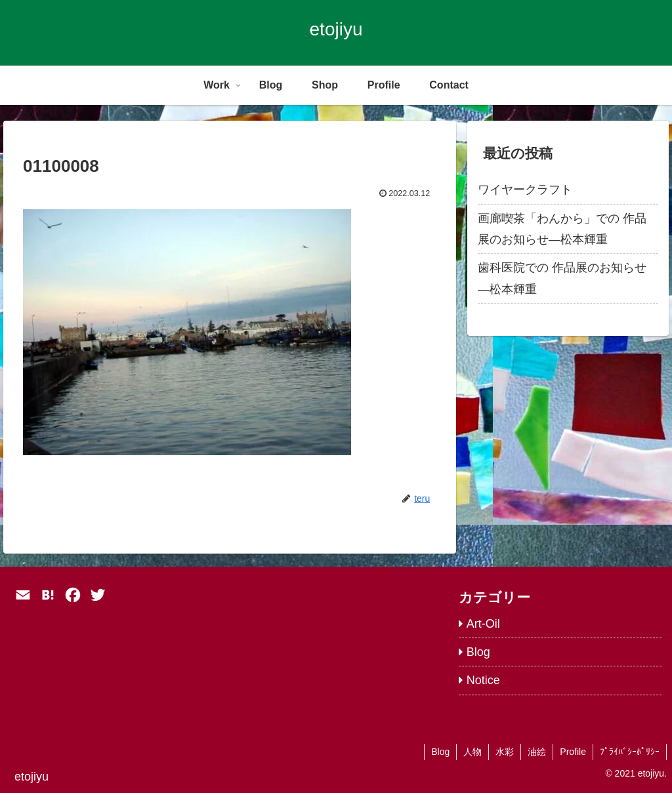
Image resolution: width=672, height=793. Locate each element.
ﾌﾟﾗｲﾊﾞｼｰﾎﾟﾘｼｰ (630, 752)
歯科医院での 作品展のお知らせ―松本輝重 (562, 278)
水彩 (505, 752)
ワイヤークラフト (525, 190)
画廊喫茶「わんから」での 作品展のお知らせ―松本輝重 (562, 229)
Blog (440, 752)
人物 (472, 752)
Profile (573, 752)
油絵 (537, 752)
